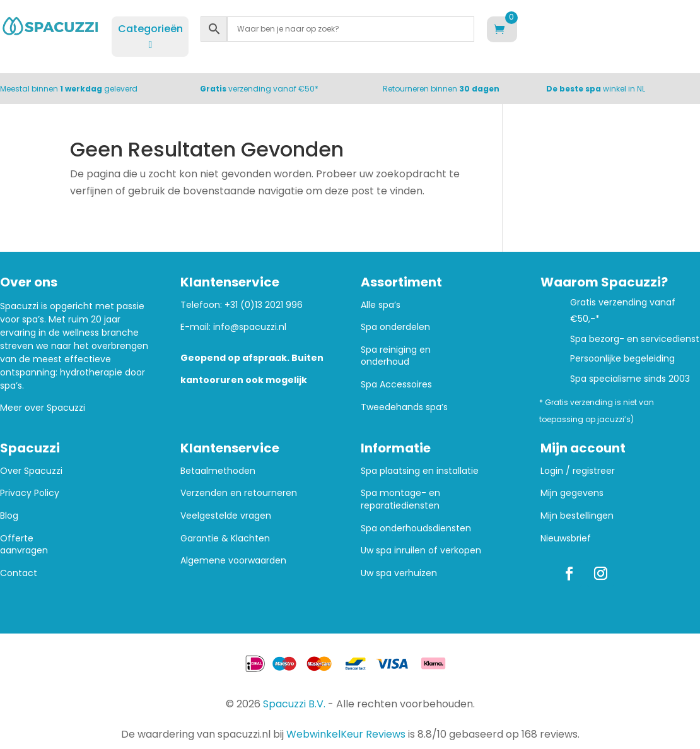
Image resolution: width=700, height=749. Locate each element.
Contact (19, 573)
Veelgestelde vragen (226, 516)
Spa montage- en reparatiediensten (400, 499)
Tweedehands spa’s (404, 407)
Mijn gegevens (572, 493)
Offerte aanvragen (24, 545)
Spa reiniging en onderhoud (396, 356)
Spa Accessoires (396, 385)
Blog (9, 516)
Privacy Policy (30, 493)
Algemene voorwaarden (233, 561)
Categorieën (150, 36)
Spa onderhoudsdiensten (416, 528)
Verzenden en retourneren (239, 493)
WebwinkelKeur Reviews (346, 734)
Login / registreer (578, 471)
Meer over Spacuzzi (43, 408)
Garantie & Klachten (225, 539)
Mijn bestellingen (577, 516)
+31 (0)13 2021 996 (264, 305)
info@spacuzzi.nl (250, 327)
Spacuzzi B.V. (294, 704)
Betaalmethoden (218, 471)
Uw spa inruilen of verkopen (421, 551)
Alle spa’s (381, 305)
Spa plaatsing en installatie (420, 471)
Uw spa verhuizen (399, 573)
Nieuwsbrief (566, 539)
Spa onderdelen (395, 327)
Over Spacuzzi (31, 471)
